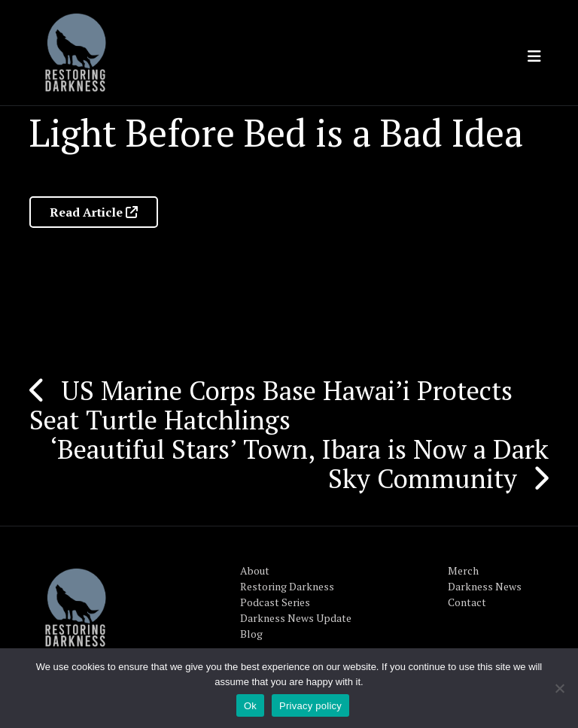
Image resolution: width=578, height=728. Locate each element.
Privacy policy (310, 706)
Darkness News (485, 586)
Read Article (94, 212)
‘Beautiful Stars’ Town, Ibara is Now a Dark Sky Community (299, 464)
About (255, 570)
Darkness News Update (296, 618)
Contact (467, 602)
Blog (251, 634)
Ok (250, 706)
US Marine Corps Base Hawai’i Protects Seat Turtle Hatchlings (271, 405)
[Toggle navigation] (534, 56)
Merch (463, 570)
